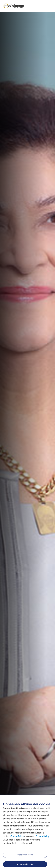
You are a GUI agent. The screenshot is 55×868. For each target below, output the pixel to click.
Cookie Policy (17, 836)
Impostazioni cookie (25, 855)
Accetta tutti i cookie (25, 864)
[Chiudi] (51, 798)
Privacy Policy (42, 836)
